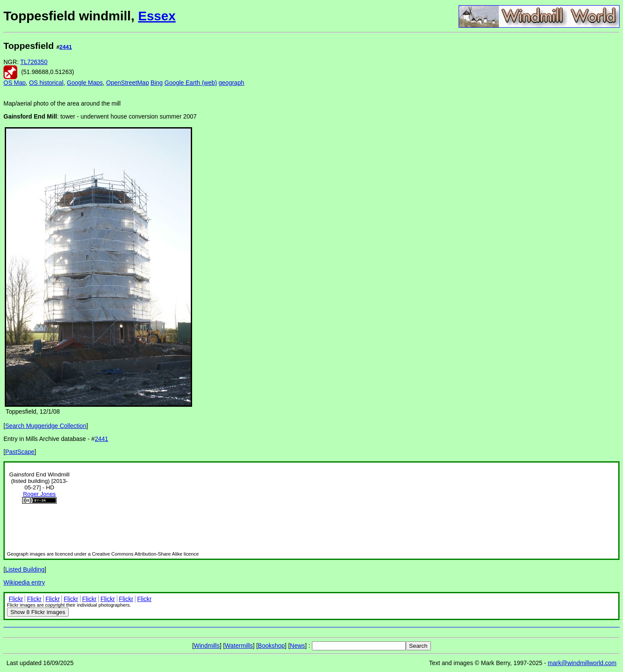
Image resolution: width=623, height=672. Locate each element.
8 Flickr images (38, 612)
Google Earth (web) (191, 83)
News (297, 646)
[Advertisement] (591, 168)
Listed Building (25, 569)
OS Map (14, 83)
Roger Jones (39, 494)
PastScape (20, 452)
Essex (157, 16)
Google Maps (85, 83)
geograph (231, 83)
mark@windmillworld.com (582, 663)
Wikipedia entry (24, 582)
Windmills (207, 646)
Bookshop (271, 646)
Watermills (239, 646)
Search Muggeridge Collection (46, 426)
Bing (157, 83)
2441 (66, 47)
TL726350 (34, 62)
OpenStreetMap (127, 83)
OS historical (46, 83)
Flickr (16, 599)
